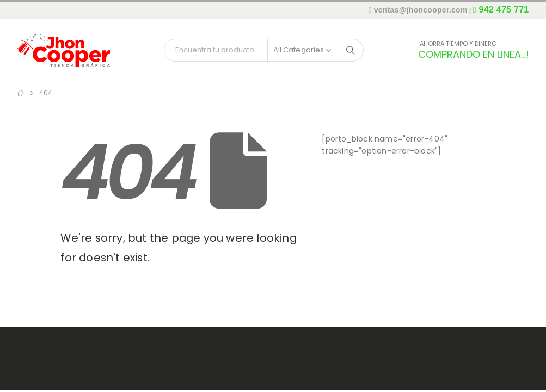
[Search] (351, 50)
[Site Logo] (64, 50)
